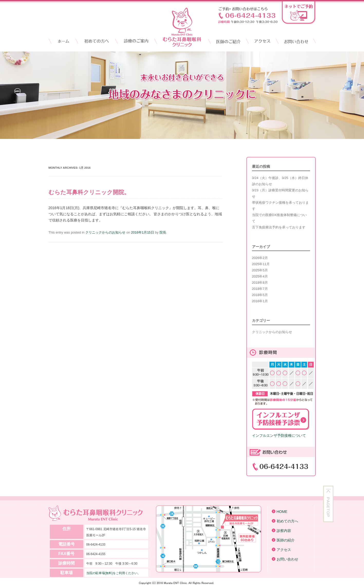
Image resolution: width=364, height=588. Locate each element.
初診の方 (97, 41)
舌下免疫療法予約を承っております (279, 227)
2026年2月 (260, 258)
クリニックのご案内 (138, 41)
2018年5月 (260, 295)
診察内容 (284, 531)
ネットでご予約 (299, 13)
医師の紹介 (286, 540)
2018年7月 (260, 289)
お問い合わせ (296, 41)
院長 (163, 232)
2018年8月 (260, 283)
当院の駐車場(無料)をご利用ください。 (114, 573)
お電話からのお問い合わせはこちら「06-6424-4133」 (248, 15)
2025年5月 (260, 270)
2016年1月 (260, 301)
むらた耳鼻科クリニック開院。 (89, 192)
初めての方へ (287, 521)
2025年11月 (261, 264)
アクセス (261, 41)
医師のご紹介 (227, 41)
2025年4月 (260, 276)
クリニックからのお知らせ (105, 232)
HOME (63, 41)
